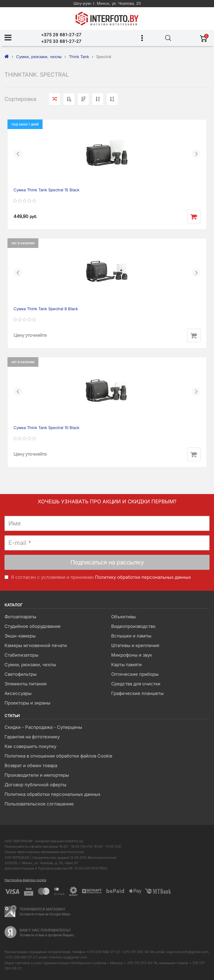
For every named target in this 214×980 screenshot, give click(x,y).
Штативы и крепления (135, 645)
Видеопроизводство (133, 626)
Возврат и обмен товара (31, 765)
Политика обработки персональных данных (52, 794)
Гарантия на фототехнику (32, 737)
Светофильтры (21, 674)
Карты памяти (126, 665)
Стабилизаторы (21, 655)
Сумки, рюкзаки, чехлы (30, 665)
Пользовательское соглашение (39, 804)
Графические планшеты (137, 693)
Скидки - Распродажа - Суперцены (43, 727)
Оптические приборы (135, 674)
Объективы (123, 617)
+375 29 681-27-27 (61, 35)
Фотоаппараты (20, 617)
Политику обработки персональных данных (143, 577)
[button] (18, 154)
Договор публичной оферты (35, 785)
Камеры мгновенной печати (36, 645)
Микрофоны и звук (132, 655)
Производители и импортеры (37, 775)
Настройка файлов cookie (25, 880)
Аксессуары (18, 693)
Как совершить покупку (30, 746)
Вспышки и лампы (131, 636)
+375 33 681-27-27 (61, 41)
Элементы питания (25, 684)
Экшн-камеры (20, 636)
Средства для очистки (136, 684)
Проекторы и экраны (27, 703)
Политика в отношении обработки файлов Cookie (58, 756)
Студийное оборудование (33, 626)
